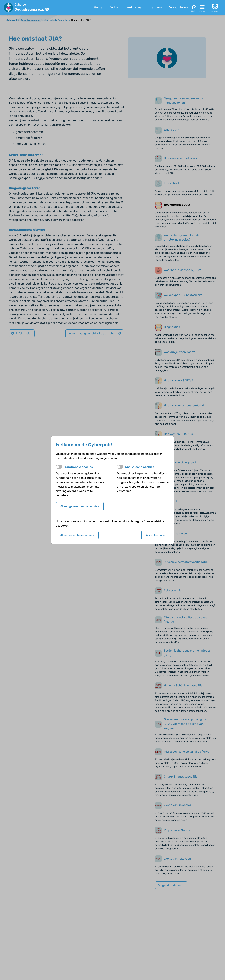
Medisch (115, 7)
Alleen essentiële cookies (77, 535)
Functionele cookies (78, 467)
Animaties (134, 7)
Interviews (155, 7)
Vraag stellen (179, 7)
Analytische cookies (140, 467)
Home (98, 7)
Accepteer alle (155, 535)
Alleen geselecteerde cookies (80, 506)
